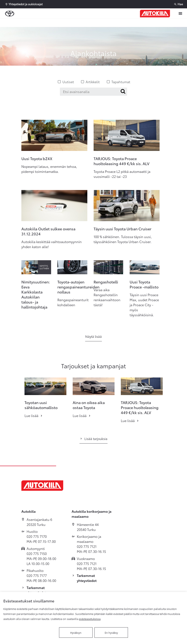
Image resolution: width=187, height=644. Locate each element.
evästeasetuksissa (90, 619)
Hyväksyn (76, 633)
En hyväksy (111, 633)
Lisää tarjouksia (93, 439)
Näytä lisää (93, 336)
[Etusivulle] (155, 14)
